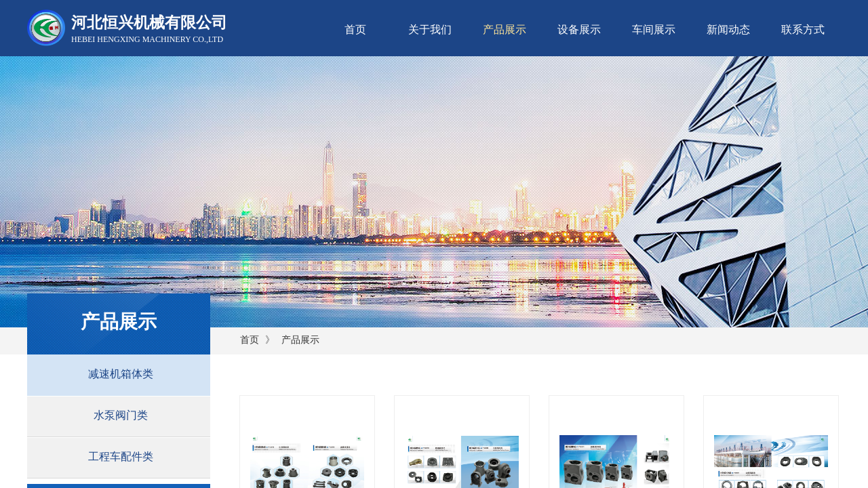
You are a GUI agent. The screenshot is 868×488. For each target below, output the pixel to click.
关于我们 (430, 29)
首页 (355, 29)
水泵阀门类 (121, 415)
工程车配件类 (121, 456)
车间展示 (654, 29)
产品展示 (505, 29)
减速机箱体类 (121, 374)
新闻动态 (728, 29)
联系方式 (803, 29)
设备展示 (579, 29)
